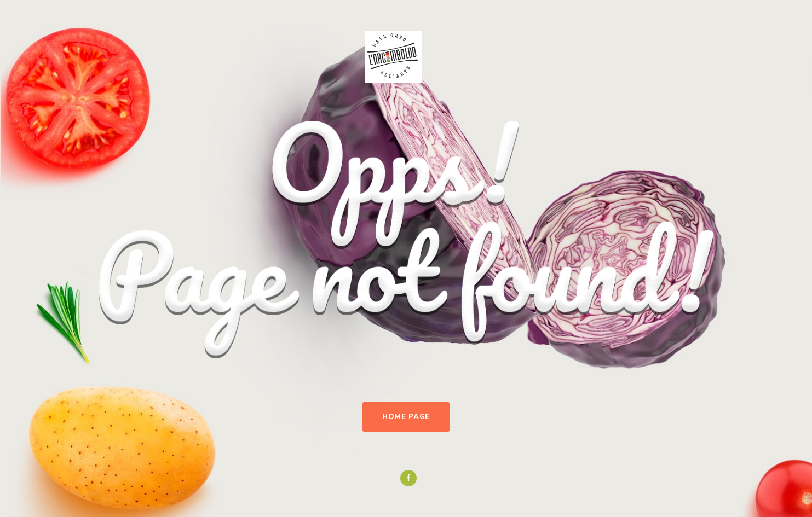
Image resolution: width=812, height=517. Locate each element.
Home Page (406, 417)
